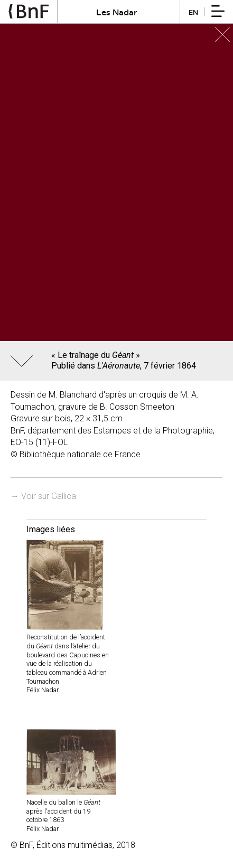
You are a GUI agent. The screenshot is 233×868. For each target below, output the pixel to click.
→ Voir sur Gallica (43, 496)
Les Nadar (117, 12)
